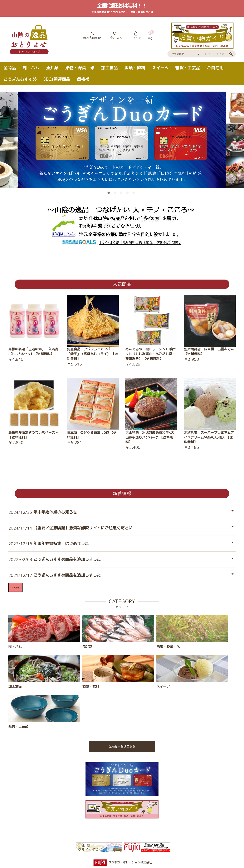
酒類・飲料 (135, 68)
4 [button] (128, 194)
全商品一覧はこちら (122, 746)
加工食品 (109, 68)
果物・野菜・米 (80, 68)
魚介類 (52, 68)
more (15, 587)
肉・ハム (31, 68)
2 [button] (116, 194)
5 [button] (135, 194)
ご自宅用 (215, 68)
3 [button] (122, 194)
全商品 (10, 68)
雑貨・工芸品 (188, 68)
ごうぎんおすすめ (20, 79)
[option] (122, 140)
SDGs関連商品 (57, 79)
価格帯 (83, 79)
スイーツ (160, 68)
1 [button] (109, 194)
